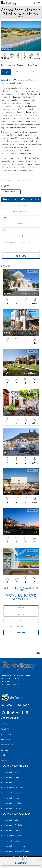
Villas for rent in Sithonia (11, 836)
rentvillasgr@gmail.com (11, 688)
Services (26, 72)
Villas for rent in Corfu (10, 782)
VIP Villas (5, 724)
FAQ (3, 755)
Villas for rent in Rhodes (11, 777)
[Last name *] (21, 614)
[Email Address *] (21, 621)
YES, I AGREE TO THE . (19, 627)
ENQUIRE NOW (21, 863)
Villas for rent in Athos (10, 841)
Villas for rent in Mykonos (11, 793)
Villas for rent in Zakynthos (12, 788)
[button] (34, 3)
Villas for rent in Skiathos (11, 808)
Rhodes (21, 17)
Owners (4, 760)
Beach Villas (33, 65)
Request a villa (7, 745)
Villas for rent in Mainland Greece (15, 851)
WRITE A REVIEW (11, 192)
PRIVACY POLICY (27, 627)
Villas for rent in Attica (10, 820)
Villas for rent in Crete (10, 772)
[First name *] (21, 608)
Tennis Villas (6, 734)
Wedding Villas (22, 65)
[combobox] (5, 230)
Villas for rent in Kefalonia (12, 803)
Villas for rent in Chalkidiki (12, 825)
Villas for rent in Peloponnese (13, 846)
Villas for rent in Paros (10, 798)
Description (6, 72)
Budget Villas (11, 65)
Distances (36, 72)
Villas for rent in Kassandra (12, 830)
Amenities (16, 72)
